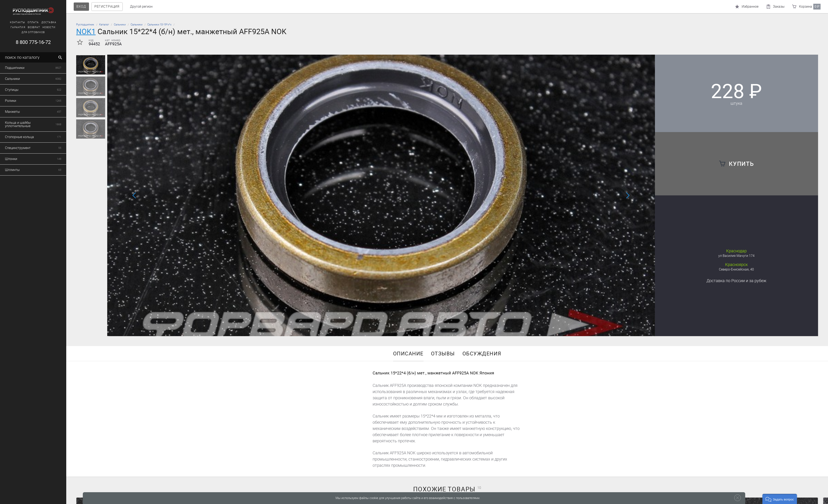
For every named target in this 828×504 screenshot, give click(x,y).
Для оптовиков (26, 32)
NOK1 (86, 32)
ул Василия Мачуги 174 (736, 256)
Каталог (104, 25)
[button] (379, 331)
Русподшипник (85, 25)
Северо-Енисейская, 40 (736, 269)
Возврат (26, 27)
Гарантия (10, 27)
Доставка (41, 22)
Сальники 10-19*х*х (159, 25)
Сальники (120, 25)
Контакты (10, 22)
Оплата (26, 22)
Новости (42, 27)
